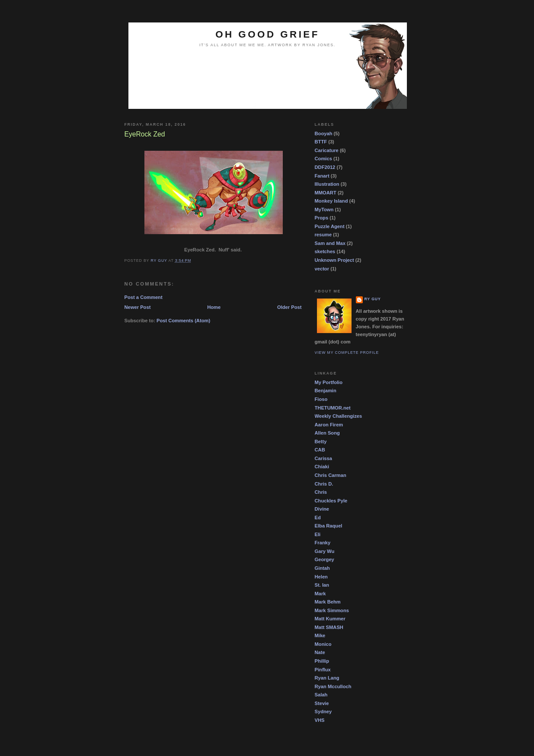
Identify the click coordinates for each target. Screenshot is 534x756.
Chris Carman (331, 475)
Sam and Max (330, 243)
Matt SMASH (329, 627)
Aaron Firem (329, 425)
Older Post (289, 307)
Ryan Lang (327, 678)
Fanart (322, 176)
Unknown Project (334, 260)
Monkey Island (331, 201)
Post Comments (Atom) (183, 321)
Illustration (327, 184)
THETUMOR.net (333, 408)
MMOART (326, 193)
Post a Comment (144, 297)
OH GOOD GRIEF (267, 34)
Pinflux (323, 670)
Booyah (324, 133)
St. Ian (322, 585)
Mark (320, 594)
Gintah (322, 568)
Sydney (323, 712)
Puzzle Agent (330, 226)
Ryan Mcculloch (333, 686)
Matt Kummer (330, 619)
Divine (322, 509)
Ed (318, 518)
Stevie (322, 703)
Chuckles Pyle (331, 501)
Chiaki (322, 467)
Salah (321, 695)
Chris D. (324, 484)
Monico (323, 644)
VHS (320, 720)
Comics (323, 159)
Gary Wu (325, 551)
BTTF (321, 142)
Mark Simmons (332, 610)
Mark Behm (328, 602)
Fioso (321, 399)
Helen (321, 577)
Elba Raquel (329, 526)
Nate (320, 652)
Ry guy (373, 299)
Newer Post (138, 307)
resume (323, 235)
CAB (320, 450)
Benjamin (326, 391)
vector (322, 269)
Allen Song (327, 433)
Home (214, 307)
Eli (318, 534)
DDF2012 (325, 167)
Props (322, 218)
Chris (321, 492)
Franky (323, 543)
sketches (325, 251)
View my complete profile (347, 353)
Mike (320, 635)
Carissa (323, 458)
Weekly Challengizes (339, 416)
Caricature (327, 150)
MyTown (324, 210)
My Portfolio (329, 382)
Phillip (322, 661)
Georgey (325, 559)
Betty (321, 442)
